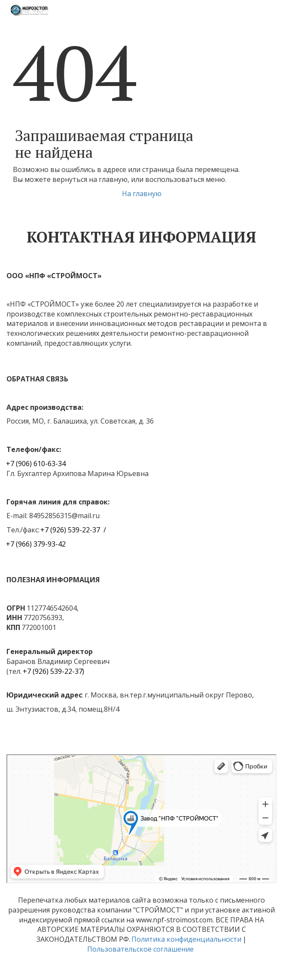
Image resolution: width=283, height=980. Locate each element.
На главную (142, 194)
